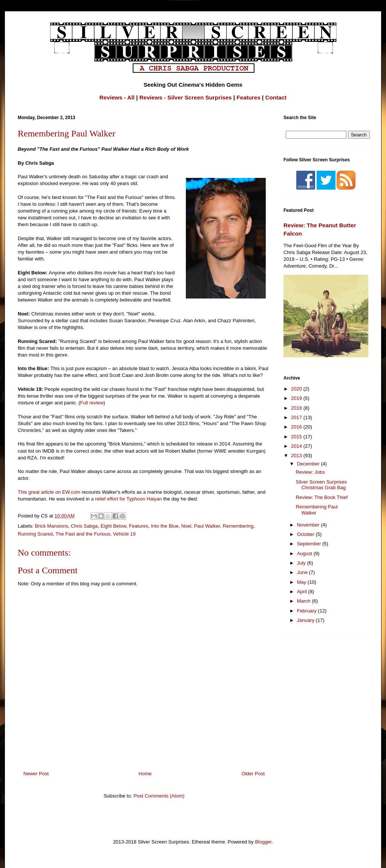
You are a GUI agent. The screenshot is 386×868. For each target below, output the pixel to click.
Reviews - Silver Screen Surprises (186, 97)
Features (249, 97)
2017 (297, 417)
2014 (297, 446)
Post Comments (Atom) (159, 796)
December (309, 464)
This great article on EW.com (49, 492)
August (305, 553)
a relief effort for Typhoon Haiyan (126, 499)
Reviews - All (117, 97)
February (308, 611)
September (310, 544)
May (302, 582)
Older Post (253, 774)
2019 (297, 398)
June (303, 572)
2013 (297, 455)
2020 (297, 389)
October (306, 534)
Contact (276, 97)
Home (145, 774)
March (305, 601)
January (306, 620)
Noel (186, 526)
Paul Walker (207, 526)
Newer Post (36, 774)
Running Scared (35, 534)
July (302, 563)
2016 (297, 427)
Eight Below (113, 526)
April (303, 592)
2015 (297, 437)
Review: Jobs (310, 472)
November (309, 525)
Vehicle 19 (124, 534)
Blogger (263, 842)
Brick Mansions (52, 526)
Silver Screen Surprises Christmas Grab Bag (321, 485)
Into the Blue (165, 526)
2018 (297, 408)
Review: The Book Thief (322, 497)
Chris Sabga (84, 526)
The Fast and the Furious (83, 534)
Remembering (238, 526)
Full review (92, 403)
